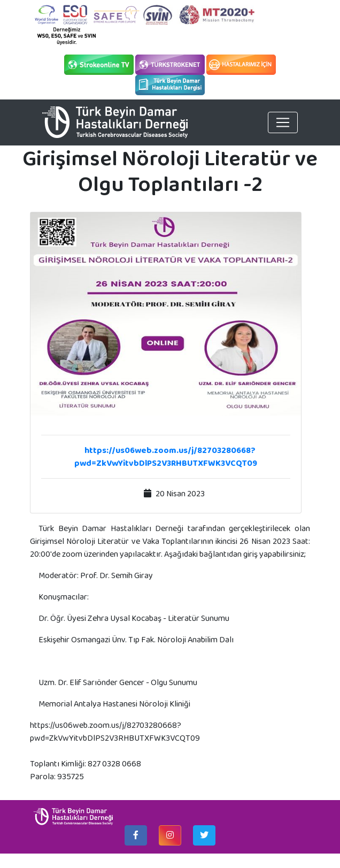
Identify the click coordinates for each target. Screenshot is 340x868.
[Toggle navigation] (283, 122)
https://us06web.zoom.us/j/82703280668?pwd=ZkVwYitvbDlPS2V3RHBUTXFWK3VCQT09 (166, 456)
